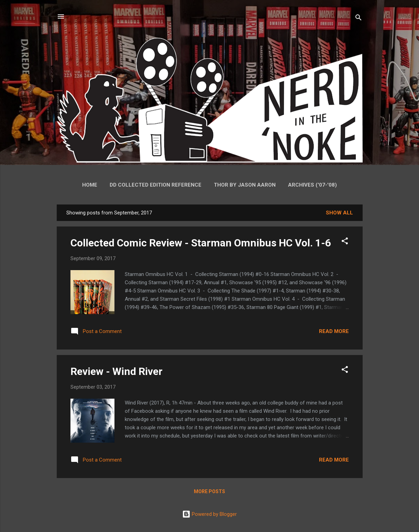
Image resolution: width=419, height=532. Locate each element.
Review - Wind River (117, 371)
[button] (345, 242)
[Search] (359, 19)
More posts (209, 491)
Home (90, 185)
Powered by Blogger (209, 514)
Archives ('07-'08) (312, 185)
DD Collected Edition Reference (156, 185)
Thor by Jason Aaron (245, 185)
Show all (339, 213)
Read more (334, 331)
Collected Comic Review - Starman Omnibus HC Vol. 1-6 (201, 243)
